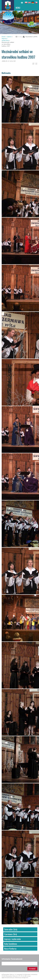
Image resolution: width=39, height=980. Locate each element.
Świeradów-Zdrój (11, 929)
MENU (18, 8)
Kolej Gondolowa (11, 944)
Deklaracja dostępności (22, 978)
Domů (4, 37)
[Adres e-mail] (19, 964)
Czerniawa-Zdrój (11, 934)
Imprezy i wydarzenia (5, 39)
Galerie (9, 37)
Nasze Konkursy (10, 949)
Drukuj (20, 37)
